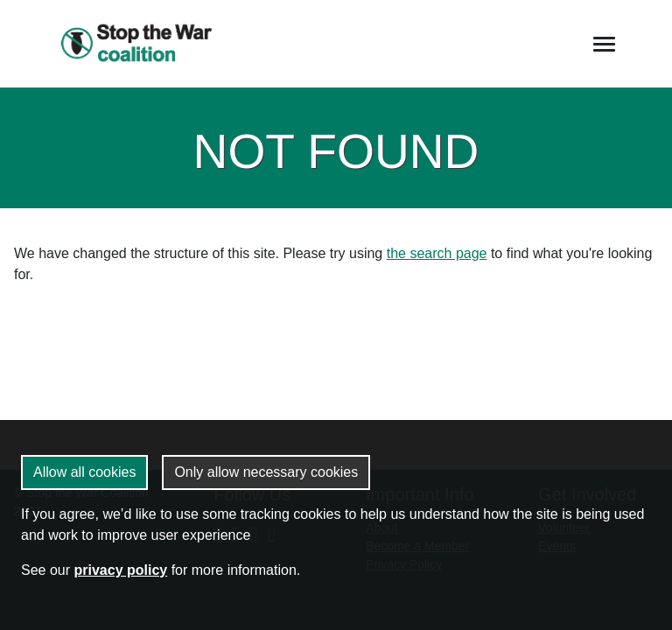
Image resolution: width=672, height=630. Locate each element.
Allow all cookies (84, 472)
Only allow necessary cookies (266, 472)
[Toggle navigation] (604, 44)
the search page (437, 253)
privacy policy (120, 570)
